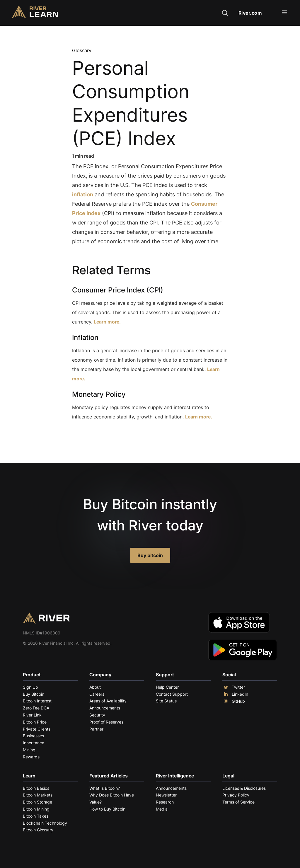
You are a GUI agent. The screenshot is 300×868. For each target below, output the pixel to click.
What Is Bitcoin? (105, 788)
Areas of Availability (108, 701)
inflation (83, 194)
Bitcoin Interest (37, 701)
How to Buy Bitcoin (107, 809)
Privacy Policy (236, 795)
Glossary (82, 50)
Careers (97, 694)
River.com (250, 13)
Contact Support (172, 694)
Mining (29, 750)
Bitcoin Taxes (36, 816)
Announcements (105, 708)
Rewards (31, 757)
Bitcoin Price (35, 722)
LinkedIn (235, 694)
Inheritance (34, 743)
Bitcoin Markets (38, 795)
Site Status (166, 701)
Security (97, 715)
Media (162, 809)
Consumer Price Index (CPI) (118, 290)
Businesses (33, 736)
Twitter (234, 687)
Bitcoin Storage (37, 802)
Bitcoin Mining (36, 809)
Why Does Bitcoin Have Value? (112, 798)
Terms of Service (238, 802)
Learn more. (107, 322)
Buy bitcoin (150, 555)
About (95, 687)
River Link (32, 715)
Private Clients (37, 729)
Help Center (167, 687)
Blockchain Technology (45, 823)
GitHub (234, 701)
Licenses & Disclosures (244, 788)
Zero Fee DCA (36, 708)
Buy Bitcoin (34, 694)
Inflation (85, 337)
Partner (96, 729)
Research (165, 802)
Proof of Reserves (106, 722)
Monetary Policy (99, 394)
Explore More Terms (105, 435)
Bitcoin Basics (36, 788)
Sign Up (30, 687)
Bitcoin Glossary (38, 830)
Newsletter (166, 795)
